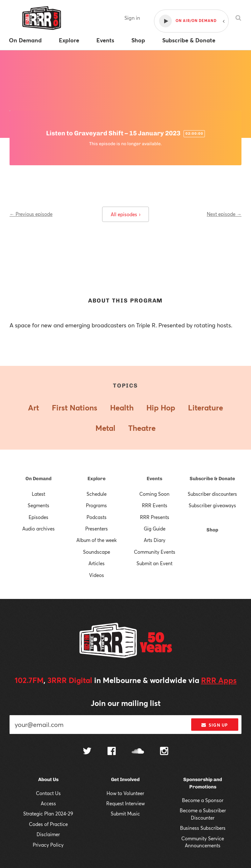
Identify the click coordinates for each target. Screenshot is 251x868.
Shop (212, 530)
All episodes (125, 214)
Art (34, 408)
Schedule (97, 494)
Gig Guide (155, 529)
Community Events (155, 552)
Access (48, 803)
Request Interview (125, 803)
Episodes (38, 517)
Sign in (132, 18)
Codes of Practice (48, 824)
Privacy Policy (48, 845)
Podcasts (97, 517)
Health (122, 408)
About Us (48, 779)
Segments (38, 505)
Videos (97, 575)
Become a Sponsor (203, 800)
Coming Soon (154, 494)
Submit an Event (154, 563)
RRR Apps (219, 680)
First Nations (75, 408)
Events (154, 479)
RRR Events (155, 505)
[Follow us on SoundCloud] (138, 752)
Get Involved (125, 779)
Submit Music (125, 814)
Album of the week (97, 540)
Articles (97, 563)
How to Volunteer (125, 793)
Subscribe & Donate (212, 479)
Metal (105, 428)
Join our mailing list (126, 703)
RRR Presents (155, 517)
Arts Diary (155, 540)
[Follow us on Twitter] (87, 752)
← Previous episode (31, 214)
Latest (38, 494)
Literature (206, 408)
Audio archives (38, 529)
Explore (97, 479)
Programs (96, 505)
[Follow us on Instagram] (164, 752)
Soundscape (97, 552)
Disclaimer (48, 834)
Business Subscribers (203, 828)
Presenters (97, 529)
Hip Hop (161, 408)
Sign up (215, 725)
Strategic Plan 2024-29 (48, 814)
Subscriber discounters (212, 494)
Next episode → (224, 214)
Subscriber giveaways (212, 505)
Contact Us (48, 793)
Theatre (142, 428)
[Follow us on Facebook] (112, 752)
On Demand (38, 479)
